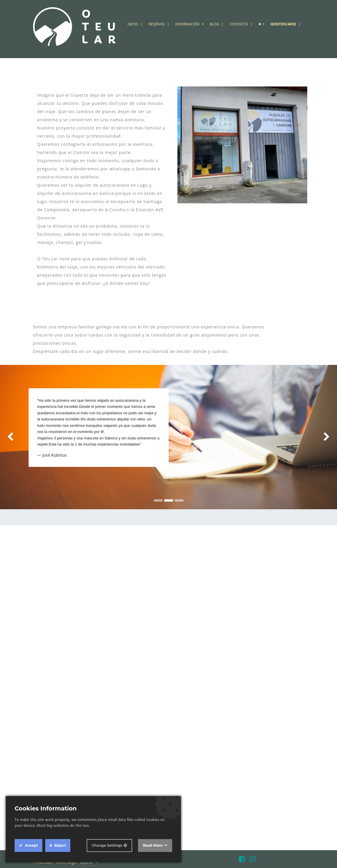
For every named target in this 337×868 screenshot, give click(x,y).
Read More (153, 845)
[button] (262, 24)
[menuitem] (136, 24)
